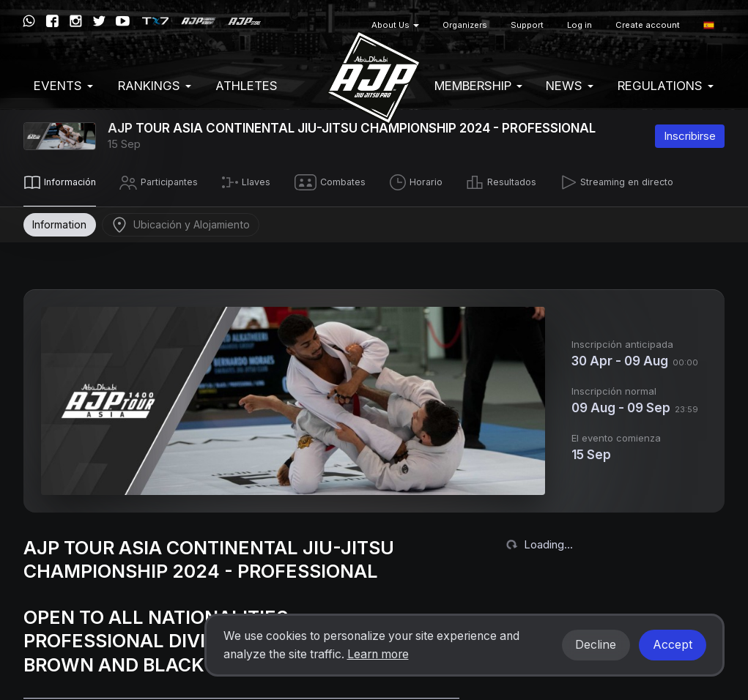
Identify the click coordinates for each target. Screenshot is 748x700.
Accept (673, 645)
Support (527, 25)
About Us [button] (395, 25)
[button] (709, 25)
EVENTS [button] (63, 86)
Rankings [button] (155, 86)
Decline (596, 645)
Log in (579, 25)
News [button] (570, 86)
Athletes (247, 86)
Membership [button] (478, 86)
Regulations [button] (666, 86)
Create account (648, 25)
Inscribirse (690, 136)
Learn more (378, 654)
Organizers (465, 25)
